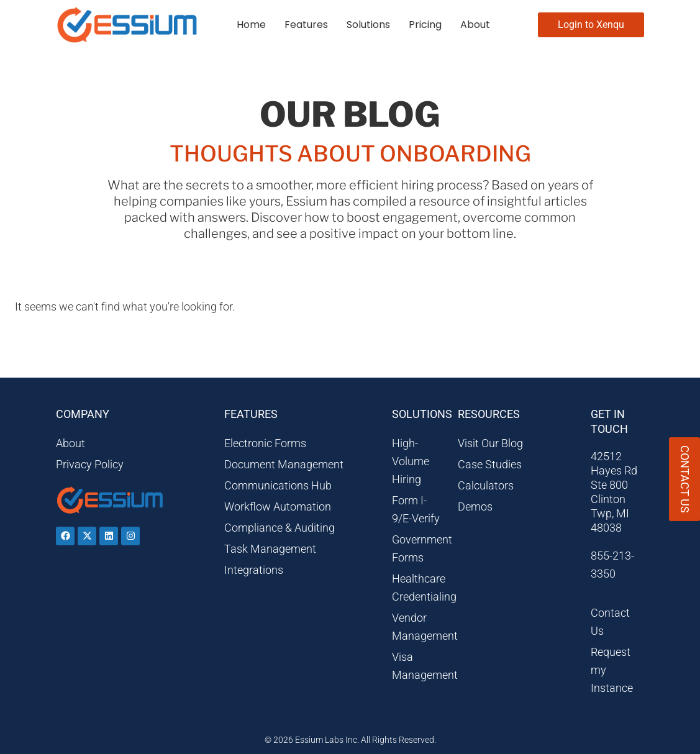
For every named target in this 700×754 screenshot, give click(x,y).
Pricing (425, 25)
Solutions (368, 25)
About (475, 25)
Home (251, 25)
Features (306, 25)
